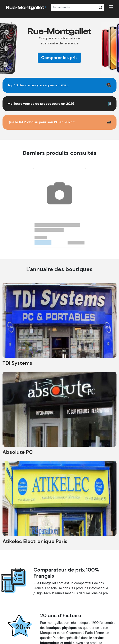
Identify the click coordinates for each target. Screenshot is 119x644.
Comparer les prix (59, 58)
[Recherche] (77, 8)
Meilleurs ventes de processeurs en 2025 (41, 104)
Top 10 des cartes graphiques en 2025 (38, 85)
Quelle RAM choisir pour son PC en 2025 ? (41, 122)
